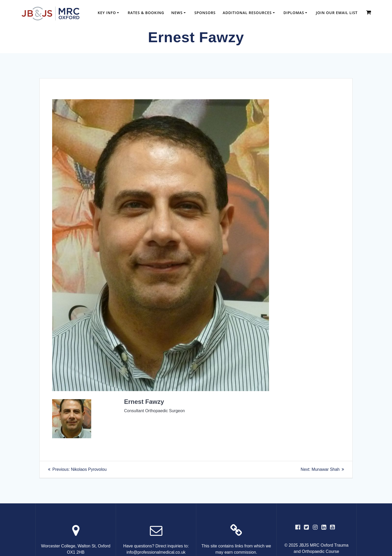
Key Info (107, 13)
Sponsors (205, 13)
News (177, 13)
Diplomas (294, 13)
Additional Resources (247, 13)
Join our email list (337, 13)
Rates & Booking (146, 13)
